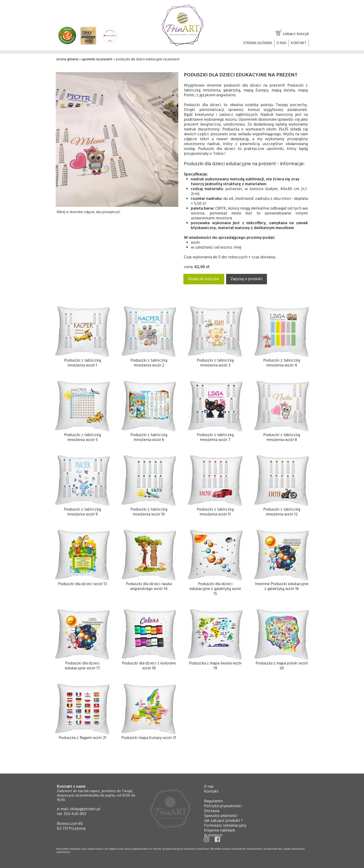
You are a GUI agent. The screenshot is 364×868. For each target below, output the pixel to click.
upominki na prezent (97, 59)
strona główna (67, 59)
